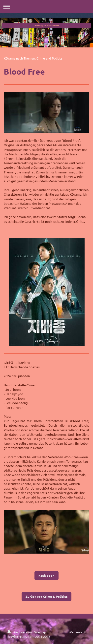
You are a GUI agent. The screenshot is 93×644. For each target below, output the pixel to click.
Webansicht (77, 632)
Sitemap (40, 632)
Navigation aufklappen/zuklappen (46, 7)
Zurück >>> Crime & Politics (46, 596)
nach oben (46, 575)
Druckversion (20, 632)
